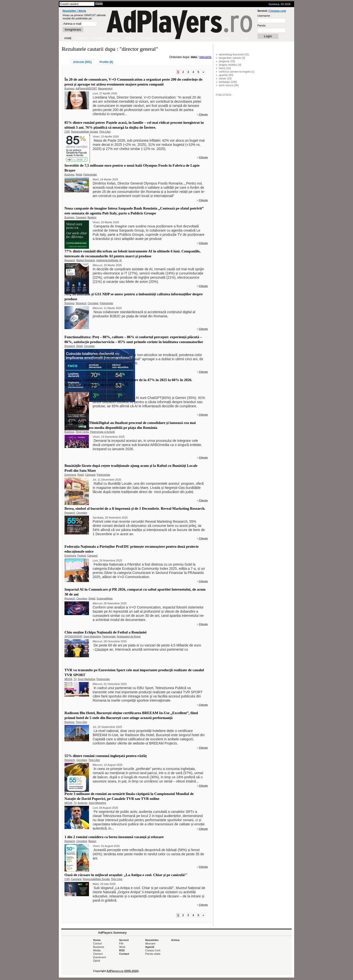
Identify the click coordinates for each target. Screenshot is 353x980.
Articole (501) (82, 62)
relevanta (205, 57)
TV (75, 679)
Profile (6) (106, 62)
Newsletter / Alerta (74, 11)
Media (97, 950)
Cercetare (93, 303)
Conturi (97, 943)
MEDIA (68, 679)
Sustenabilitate (105, 599)
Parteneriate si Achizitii (103, 432)
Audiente (82, 803)
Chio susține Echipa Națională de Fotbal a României (106, 632)
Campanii (81, 217)
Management (105, 89)
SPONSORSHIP (73, 637)
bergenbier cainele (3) (232, 58)
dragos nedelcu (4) (230, 65)
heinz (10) (225, 68)
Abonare (150, 943)
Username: (264, 16)
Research (70, 260)
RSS (122, 950)
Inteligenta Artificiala (107, 260)
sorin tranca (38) (229, 85)
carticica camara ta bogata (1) (237, 72)
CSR (67, 132)
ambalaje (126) (228, 82)
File (121, 943)
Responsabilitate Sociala (85, 132)
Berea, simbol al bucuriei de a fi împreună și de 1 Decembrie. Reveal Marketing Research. (135, 509)
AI (120, 260)
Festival (82, 556)
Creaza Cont (153, 950)
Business (69, 89)
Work (122, 947)
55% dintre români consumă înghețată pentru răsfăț (106, 756)
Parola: (262, 25)
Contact (124, 954)
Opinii (97, 961)
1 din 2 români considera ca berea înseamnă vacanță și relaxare (114, 837)
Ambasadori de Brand (129, 637)
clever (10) (225, 78)
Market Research (86, 260)
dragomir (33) (227, 61)
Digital (92, 389)
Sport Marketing (92, 637)
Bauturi (92, 841)
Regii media (82, 432)
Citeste (203, 114)
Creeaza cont (277, 11)
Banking (92, 217)
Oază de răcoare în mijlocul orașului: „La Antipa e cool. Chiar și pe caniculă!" (126, 875)
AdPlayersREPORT (86, 89)
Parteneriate (90, 175)
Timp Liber (105, 132)
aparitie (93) (226, 75)
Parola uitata (153, 954)
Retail (79, 175)
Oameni (98, 954)
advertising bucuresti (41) (234, 54)
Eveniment (70, 475)
